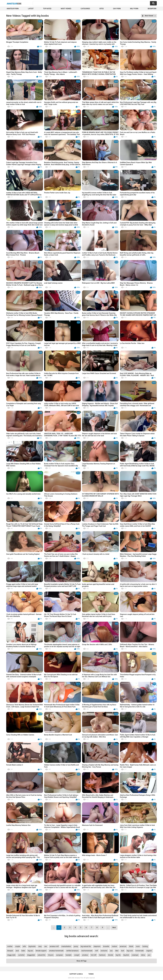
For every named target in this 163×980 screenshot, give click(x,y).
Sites (101, 9)
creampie (135, 955)
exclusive (104, 951)
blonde (111, 955)
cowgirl (77, 955)
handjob (68, 955)
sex (46, 946)
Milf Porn (134, 9)
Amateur (14, 4)
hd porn (51, 955)
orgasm (149, 951)
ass (111, 951)
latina (143, 955)
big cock (130, 951)
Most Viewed (66, 9)
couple (18, 946)
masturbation (66, 946)
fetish (131, 946)
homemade (140, 951)
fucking (145, 946)
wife (24, 946)
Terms (91, 974)
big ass (30, 951)
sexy (40, 946)
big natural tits (86, 946)
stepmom (97, 946)
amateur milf (54, 946)
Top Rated (47, 9)
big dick (126, 955)
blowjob (10, 951)
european (60, 955)
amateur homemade (56, 951)
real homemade (87, 951)
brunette (106, 946)
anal (17, 951)
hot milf (94, 955)
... (108, 927)
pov (149, 955)
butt (123, 951)
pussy (76, 946)
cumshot (21, 955)
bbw (117, 951)
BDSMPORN (152, 9)
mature (114, 946)
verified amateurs (72, 951)
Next (114, 927)
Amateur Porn (13, 9)
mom (138, 946)
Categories (85, 9)
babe (23, 951)
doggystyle (31, 955)
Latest (31, 9)
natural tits (41, 955)
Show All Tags (81, 961)
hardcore (102, 955)
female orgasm (41, 951)
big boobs (32, 946)
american (123, 946)
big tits (118, 955)
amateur (85, 955)
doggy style (11, 955)
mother (10, 946)
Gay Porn (117, 9)
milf (97, 951)
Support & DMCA (76, 974)
